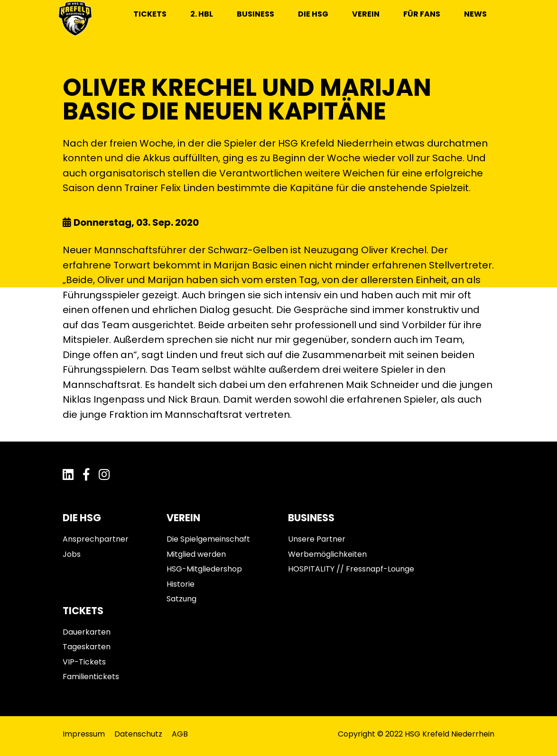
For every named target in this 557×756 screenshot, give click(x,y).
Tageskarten (87, 647)
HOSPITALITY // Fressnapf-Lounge (351, 569)
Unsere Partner (317, 539)
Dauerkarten (87, 632)
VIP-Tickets (84, 662)
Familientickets (91, 677)
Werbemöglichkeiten (327, 554)
